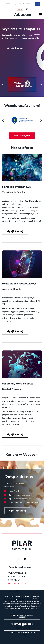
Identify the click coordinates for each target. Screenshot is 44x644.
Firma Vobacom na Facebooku (17, 557)
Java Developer (16, 491)
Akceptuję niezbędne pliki (22, 625)
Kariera (8, 4)
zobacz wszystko (24, 136)
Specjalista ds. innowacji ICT (21, 495)
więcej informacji (15, 48)
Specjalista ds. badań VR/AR (21, 499)
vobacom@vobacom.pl (18, 583)
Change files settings (22, 633)
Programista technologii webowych (24, 502)
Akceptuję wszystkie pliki (22, 616)
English (19, 9)
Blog (15, 4)
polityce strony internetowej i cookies (26, 608)
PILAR (21, 4)
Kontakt (29, 4)
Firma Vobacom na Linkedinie (23, 557)
